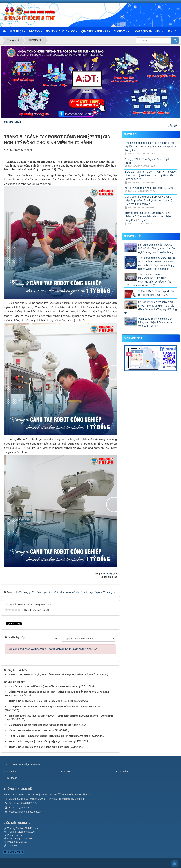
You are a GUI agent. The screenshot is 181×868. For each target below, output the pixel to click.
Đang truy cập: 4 (13, 851)
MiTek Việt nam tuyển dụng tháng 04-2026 (149, 188)
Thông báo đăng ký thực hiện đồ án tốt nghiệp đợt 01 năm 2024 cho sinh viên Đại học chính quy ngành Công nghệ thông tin (157, 263)
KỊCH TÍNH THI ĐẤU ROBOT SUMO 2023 (31, 729)
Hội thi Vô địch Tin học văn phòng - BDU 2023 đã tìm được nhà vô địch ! (49, 735)
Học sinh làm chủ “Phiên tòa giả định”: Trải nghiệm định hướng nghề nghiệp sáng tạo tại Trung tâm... (151, 147)
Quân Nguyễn (110, 574)
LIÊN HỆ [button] (171, 31)
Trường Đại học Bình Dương (22, 827)
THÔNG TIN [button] (122, 32)
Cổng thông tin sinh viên (20, 837)
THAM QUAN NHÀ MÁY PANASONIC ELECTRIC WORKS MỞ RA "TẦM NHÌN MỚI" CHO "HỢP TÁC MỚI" (148, 280)
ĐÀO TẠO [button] (36, 32)
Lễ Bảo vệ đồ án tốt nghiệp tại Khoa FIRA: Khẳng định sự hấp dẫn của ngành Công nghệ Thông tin (151, 308)
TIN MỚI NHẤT (13, 122)
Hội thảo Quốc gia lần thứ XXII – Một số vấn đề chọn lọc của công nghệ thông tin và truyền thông (157, 248)
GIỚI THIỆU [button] (18, 32)
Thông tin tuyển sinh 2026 (21, 831)
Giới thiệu (11, 770)
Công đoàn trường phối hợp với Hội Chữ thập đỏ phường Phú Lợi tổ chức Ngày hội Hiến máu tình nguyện (149, 200)
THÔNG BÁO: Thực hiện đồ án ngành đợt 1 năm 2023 (39, 746)
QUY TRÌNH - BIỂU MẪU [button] (96, 32)
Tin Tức (67, 770)
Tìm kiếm (123, 770)
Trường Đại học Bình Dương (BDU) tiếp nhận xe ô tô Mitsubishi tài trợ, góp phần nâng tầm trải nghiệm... (148, 216)
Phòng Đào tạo (15, 834)
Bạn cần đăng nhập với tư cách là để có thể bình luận (53, 648)
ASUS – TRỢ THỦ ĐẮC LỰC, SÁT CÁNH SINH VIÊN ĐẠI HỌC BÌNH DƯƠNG (51, 673)
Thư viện (12, 844)
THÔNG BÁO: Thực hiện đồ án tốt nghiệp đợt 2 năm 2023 (41, 700)
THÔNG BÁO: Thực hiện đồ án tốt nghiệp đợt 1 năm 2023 (41, 740)
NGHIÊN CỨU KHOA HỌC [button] (62, 32)
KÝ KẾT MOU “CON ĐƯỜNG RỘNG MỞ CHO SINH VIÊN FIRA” (44, 685)
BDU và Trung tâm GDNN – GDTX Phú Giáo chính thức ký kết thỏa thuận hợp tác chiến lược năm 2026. (150, 175)
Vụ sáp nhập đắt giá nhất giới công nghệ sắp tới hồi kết (40, 724)
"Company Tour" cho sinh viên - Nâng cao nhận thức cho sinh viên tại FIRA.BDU (54, 705)
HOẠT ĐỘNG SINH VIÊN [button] (148, 32)
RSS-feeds (11, 777)
